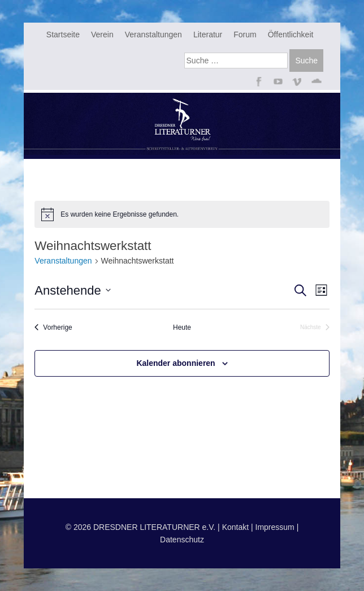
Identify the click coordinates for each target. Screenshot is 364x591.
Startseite (63, 34)
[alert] (182, 214)
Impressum (275, 527)
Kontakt (235, 527)
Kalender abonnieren (175, 363)
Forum (245, 34)
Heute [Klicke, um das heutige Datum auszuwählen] (182, 327)
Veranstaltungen (153, 34)
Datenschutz (182, 540)
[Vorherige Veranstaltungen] (53, 328)
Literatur (208, 34)
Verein (102, 34)
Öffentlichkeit (291, 34)
